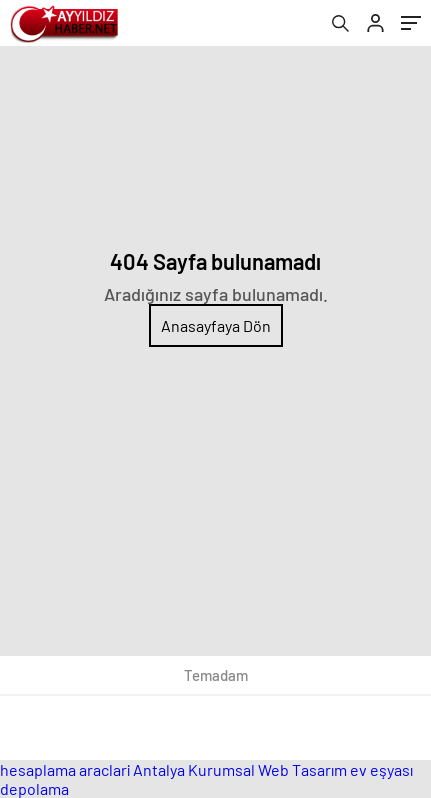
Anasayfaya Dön (216, 325)
